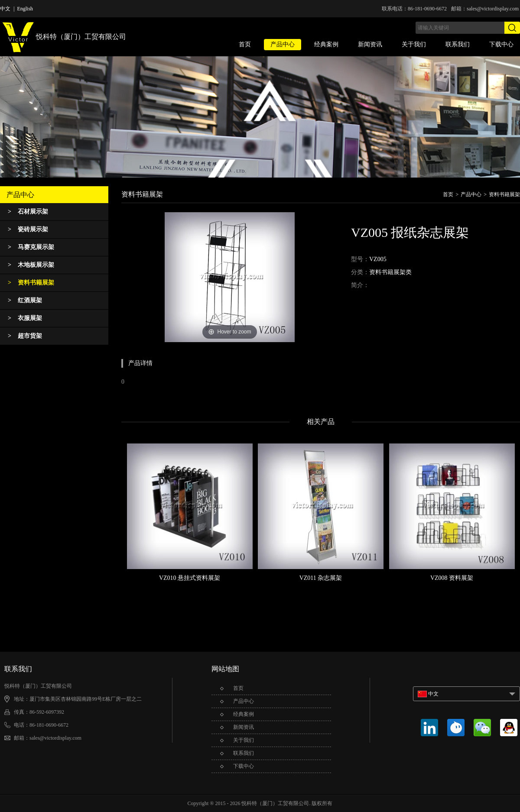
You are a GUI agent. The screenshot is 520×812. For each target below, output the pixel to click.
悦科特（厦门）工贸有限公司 (63, 37)
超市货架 (25, 336)
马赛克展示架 (31, 247)
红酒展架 (25, 300)
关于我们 (414, 44)
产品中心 (283, 44)
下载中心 (501, 44)
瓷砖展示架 (28, 229)
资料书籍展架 (31, 283)
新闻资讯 (370, 44)
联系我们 (458, 44)
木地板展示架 (31, 265)
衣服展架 (25, 318)
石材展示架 (28, 212)
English (25, 9)
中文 (5, 9)
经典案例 (326, 44)
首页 (245, 44)
